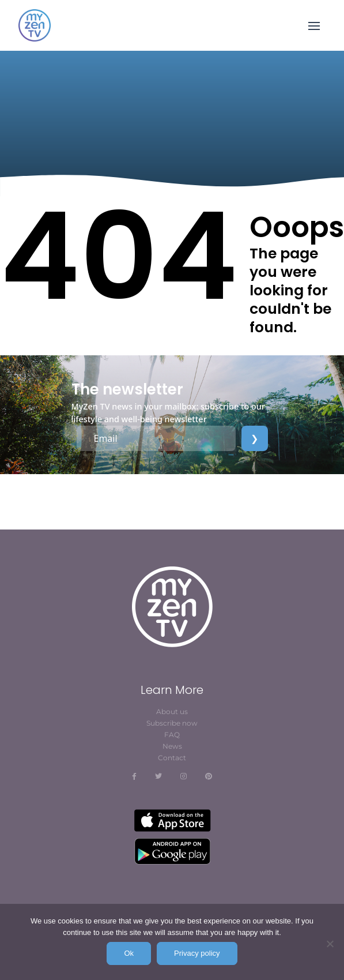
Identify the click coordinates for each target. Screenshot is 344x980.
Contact (172, 758)
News (172, 746)
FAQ (172, 735)
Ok (129, 953)
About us (172, 711)
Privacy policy (197, 953)
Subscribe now (172, 723)
